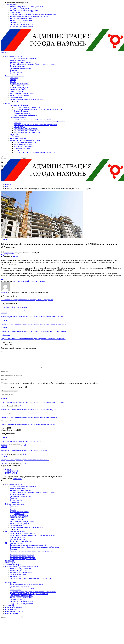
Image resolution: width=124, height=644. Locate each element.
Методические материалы (19, 566)
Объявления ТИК (16, 505)
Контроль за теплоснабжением (21, 521)
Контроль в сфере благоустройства (22, 513)
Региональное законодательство (21, 581)
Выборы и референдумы (19, 495)
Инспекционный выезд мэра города (14, 284)
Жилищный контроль (17, 519)
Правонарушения (12, 593)
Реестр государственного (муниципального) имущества (30, 558)
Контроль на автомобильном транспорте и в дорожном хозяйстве (34, 515)
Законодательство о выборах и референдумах (26, 507)
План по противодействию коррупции (24, 568)
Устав (16, 509)
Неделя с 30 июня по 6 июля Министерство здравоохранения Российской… (29, 404)
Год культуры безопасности (15, 587)
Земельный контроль (17, 517)
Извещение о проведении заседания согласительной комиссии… (25, 430)
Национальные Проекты (14, 591)
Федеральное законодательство (21, 583)
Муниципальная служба (14, 523)
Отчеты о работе (16, 48)
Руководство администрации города (23, 35)
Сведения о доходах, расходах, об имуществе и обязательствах (33, 572)
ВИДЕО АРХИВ (11, 453)
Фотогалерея (10, 542)
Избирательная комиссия (14, 484)
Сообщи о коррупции (17, 579)
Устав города (14, 50)
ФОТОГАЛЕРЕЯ (11, 451)
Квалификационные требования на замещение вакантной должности (35, 527)
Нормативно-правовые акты (20, 37)
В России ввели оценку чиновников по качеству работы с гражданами (27, 276)
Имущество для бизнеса (19, 550)
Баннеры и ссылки (16, 499)
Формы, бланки (15, 570)
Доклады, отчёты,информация (21, 577)
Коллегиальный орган (18, 554)
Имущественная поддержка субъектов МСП (22, 546)
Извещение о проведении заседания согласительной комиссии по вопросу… (29, 389)
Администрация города (14, 33)
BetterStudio (17, 458)
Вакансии (13, 529)
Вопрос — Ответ (16, 556)
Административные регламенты (21, 39)
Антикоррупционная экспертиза (21, 575)
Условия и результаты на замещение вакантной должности (31, 531)
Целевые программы (17, 43)
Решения (13, 488)
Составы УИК (19, 493)
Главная (8, 449)
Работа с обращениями (18, 497)
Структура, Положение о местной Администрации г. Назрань (32, 41)
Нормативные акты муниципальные (23, 538)
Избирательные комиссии (19, 492)
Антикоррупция (11, 562)
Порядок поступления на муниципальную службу (28, 525)
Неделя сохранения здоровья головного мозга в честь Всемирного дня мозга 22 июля (32, 382)
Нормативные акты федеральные (22, 535)
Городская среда (11, 589)
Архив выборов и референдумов (22, 501)
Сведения (13, 46)
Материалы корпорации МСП (21, 552)
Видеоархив (10, 540)
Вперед (10, 319)
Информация (6, 312)
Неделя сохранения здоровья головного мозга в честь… (21, 421)
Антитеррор (10, 585)
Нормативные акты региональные (22, 537)
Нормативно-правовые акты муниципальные (26, 564)
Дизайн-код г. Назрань (13, 544)
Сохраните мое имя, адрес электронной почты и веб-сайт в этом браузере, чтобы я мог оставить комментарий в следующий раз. (51, 363)
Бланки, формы (15, 533)
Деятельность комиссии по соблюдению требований (29, 574)
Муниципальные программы (20, 45)
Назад (4, 319)
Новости (4, 216)
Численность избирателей (19, 503)
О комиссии (14, 486)
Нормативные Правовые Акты (21, 548)
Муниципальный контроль (15, 511)
